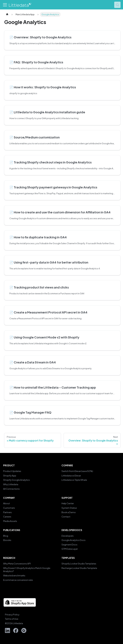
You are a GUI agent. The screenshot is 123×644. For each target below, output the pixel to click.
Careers (7, 517)
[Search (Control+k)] (117, 5)
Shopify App (10, 476)
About (6, 503)
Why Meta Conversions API (17, 564)
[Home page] (7, 14)
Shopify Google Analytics (16, 480)
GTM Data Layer (70, 549)
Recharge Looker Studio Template (79, 568)
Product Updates (12, 471)
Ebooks (7, 540)
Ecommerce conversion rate (18, 580)
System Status (69, 508)
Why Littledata (11, 484)
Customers (9, 508)
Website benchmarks (14, 575)
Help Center (68, 503)
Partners (7, 512)
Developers (68, 536)
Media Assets (10, 521)
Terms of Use (12, 619)
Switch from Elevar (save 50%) (77, 471)
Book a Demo (69, 512)
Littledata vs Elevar (71, 476)
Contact (66, 517)
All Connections (11, 489)
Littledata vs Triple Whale (74, 480)
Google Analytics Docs (73, 540)
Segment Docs (69, 544)
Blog (6, 536)
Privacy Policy (12, 614)
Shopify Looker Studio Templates (79, 564)
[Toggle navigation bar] (5, 5)
